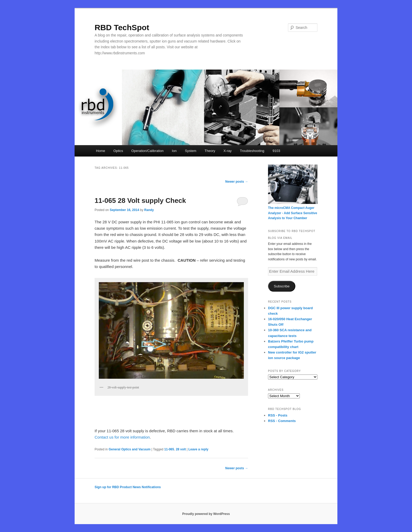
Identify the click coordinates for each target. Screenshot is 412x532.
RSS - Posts (278, 415)
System (191, 151)
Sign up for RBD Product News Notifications (128, 487)
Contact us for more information (122, 437)
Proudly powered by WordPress (206, 514)
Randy (149, 210)
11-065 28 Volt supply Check (140, 201)
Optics (118, 151)
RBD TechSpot (122, 27)
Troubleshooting (252, 151)
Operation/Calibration (148, 151)
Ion (174, 151)
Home (101, 151)
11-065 (169, 449)
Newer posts (237, 182)
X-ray (227, 151)
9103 (276, 151)
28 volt (181, 449)
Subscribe (282, 286)
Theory (210, 151)
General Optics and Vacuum (129, 449)
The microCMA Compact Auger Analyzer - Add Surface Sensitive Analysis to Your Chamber (293, 213)
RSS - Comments (282, 421)
